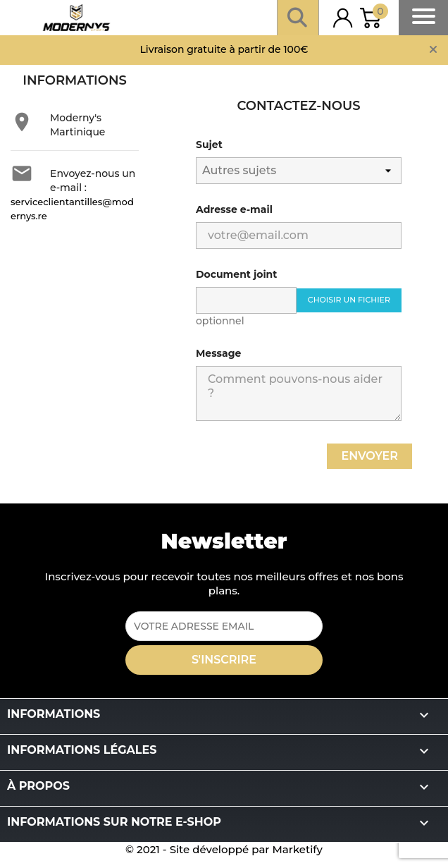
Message (218, 353)
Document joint (236, 274)
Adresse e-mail (234, 209)
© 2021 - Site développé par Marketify (224, 849)
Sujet (209, 145)
